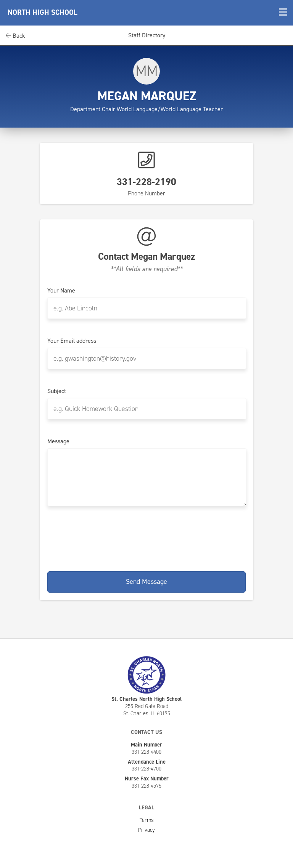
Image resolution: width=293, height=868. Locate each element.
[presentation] (146, 537)
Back (15, 36)
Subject (57, 391)
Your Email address (72, 341)
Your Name (61, 291)
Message (58, 441)
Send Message (146, 582)
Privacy (146, 830)
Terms (147, 820)
